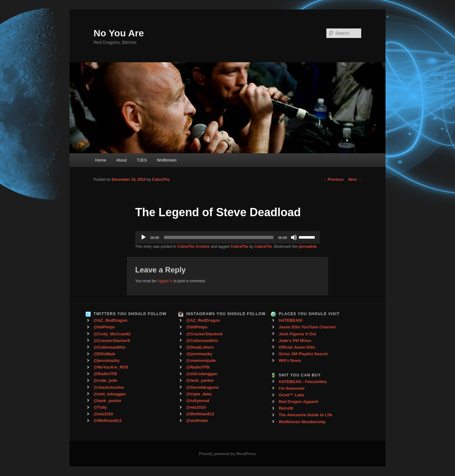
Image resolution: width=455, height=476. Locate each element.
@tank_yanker (108, 401)
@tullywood (198, 401)
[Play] (143, 237)
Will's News (290, 360)
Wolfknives (167, 160)
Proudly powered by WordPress (227, 454)
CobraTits (161, 180)
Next (355, 180)
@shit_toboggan (110, 394)
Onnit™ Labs (291, 395)
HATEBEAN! (291, 320)
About (121, 160)
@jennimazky (107, 360)
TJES (142, 160)
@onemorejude (201, 360)
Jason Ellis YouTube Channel (307, 327)
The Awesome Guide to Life (306, 415)
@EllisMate (104, 354)
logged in (165, 281)
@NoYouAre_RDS (111, 367)
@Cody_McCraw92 (112, 334)
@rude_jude (105, 380)
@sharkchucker (109, 387)
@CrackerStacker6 (112, 341)
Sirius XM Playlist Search (303, 354)
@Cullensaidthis (110, 347)
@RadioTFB (105, 374)
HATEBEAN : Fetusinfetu (303, 382)
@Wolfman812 (108, 421)
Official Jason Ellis (297, 347)
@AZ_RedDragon (110, 320)
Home (101, 160)
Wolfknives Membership (302, 422)
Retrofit (286, 408)
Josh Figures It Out (297, 334)
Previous (333, 180)
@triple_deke (199, 394)
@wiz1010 (103, 414)
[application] (227, 237)
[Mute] (294, 237)
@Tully (100, 407)
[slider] (218, 237)
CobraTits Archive (194, 247)
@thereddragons (203, 387)
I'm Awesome (292, 388)
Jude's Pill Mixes (295, 341)
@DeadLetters (200, 347)
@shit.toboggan (202, 374)
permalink (308, 247)
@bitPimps (104, 327)
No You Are (119, 33)
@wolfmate (197, 421)
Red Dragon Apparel (298, 402)
